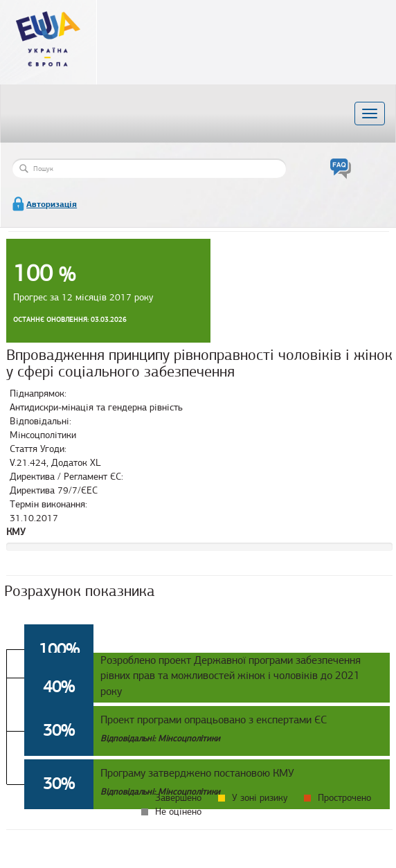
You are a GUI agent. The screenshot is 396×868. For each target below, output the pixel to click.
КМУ (16, 532)
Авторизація (52, 204)
